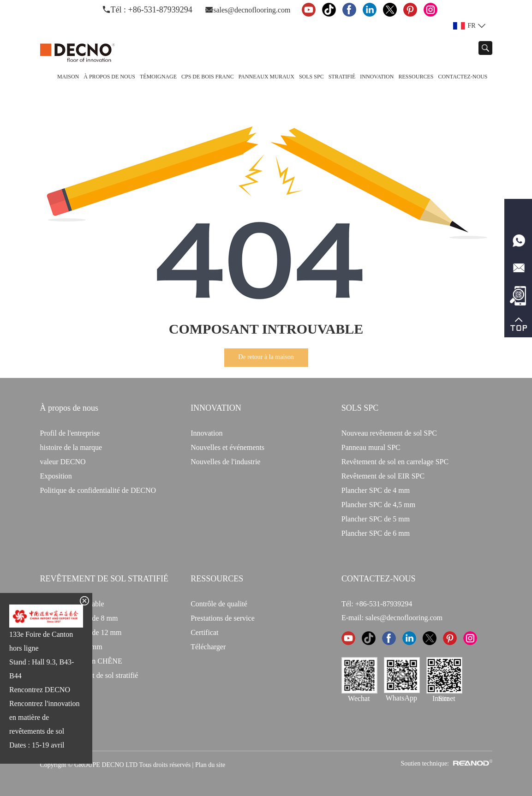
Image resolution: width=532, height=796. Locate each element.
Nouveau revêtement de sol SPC (389, 433)
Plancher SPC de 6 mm (376, 533)
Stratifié (342, 77)
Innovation (377, 77)
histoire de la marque (71, 447)
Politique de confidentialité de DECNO (98, 490)
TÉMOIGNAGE (158, 77)
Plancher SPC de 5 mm (376, 519)
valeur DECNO (63, 462)
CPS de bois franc (208, 77)
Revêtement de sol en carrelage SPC (395, 462)
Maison (68, 77)
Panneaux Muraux (266, 77)
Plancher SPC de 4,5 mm (378, 505)
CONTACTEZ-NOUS (379, 579)
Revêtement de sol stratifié (105, 579)
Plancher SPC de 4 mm (376, 490)
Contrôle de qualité (219, 604)
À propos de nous (109, 77)
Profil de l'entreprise (70, 433)
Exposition (56, 476)
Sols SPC (311, 77)
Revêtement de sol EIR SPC (383, 476)
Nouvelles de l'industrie (225, 462)
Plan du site (210, 765)
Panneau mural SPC (371, 447)
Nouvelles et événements (227, 447)
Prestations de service (223, 618)
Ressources (416, 77)
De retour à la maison (266, 357)
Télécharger (208, 647)
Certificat (204, 632)
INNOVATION (216, 408)
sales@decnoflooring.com (252, 10)
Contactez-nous (463, 77)
